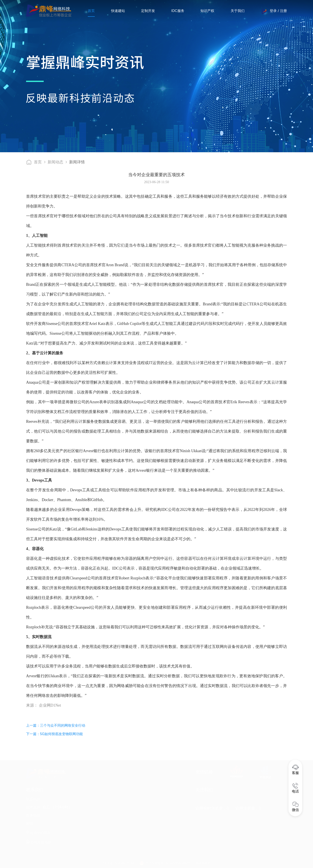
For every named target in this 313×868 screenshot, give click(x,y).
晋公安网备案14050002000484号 (168, 863)
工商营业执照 (202, 863)
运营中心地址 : (40, 833)
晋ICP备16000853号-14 (118, 863)
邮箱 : (31, 823)
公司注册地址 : (40, 842)
